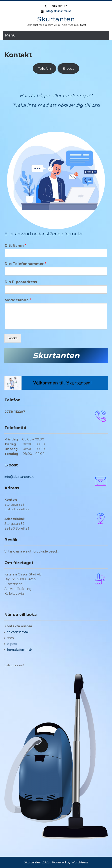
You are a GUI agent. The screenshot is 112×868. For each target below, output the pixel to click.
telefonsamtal (18, 632)
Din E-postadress (21, 282)
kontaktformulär (20, 650)
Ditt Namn (15, 246)
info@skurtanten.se (59, 11)
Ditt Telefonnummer (25, 264)
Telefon (44, 68)
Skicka (13, 338)
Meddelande (18, 300)
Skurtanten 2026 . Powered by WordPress (56, 862)
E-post (68, 68)
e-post (12, 644)
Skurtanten (56, 19)
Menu (10, 35)
